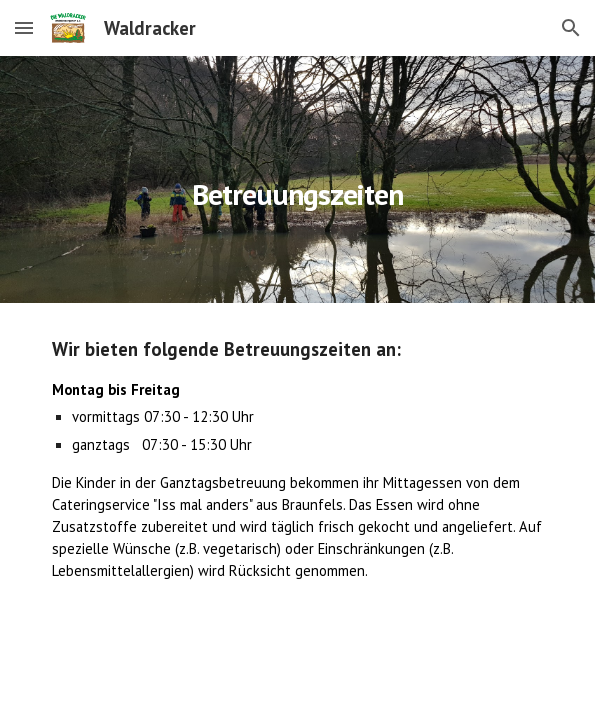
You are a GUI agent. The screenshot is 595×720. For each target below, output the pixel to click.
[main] (297, 179)
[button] (24, 27)
